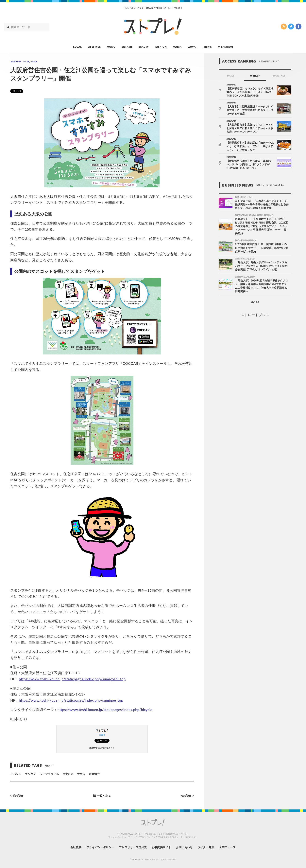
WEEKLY (255, 76)
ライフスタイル (49, 774)
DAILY (231, 76)
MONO (111, 47)
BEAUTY (144, 47)
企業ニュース (227, 847)
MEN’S (208, 47)
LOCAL (77, 47)
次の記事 (187, 796)
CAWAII (193, 47)
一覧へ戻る (102, 796)
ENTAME (127, 47)
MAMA (177, 47)
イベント (16, 774)
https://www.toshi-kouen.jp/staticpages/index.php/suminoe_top (71, 700)
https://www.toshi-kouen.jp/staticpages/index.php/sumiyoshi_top (72, 679)
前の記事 (17, 796)
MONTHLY (279, 76)
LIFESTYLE (94, 47)
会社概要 (76, 847)
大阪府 (81, 774)
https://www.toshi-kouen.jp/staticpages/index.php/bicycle (105, 710)
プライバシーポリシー (100, 847)
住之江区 (68, 774)
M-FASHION (225, 47)
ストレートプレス (255, 315)
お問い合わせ (184, 847)
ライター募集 (206, 847)
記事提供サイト (161, 847)
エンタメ (30, 774)
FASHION (161, 47)
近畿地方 (94, 774)
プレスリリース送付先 (133, 847)
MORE (255, 302)
